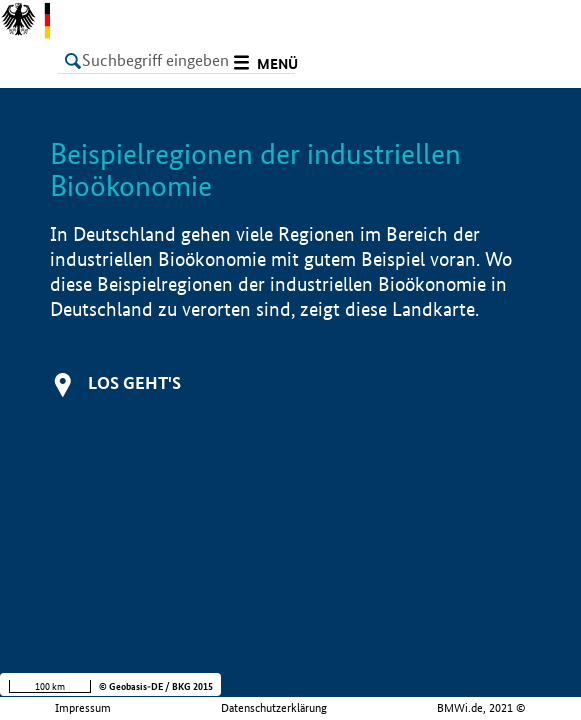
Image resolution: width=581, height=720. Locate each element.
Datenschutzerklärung (274, 708)
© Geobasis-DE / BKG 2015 (156, 686)
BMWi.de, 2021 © (481, 708)
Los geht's (134, 382)
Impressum (83, 708)
